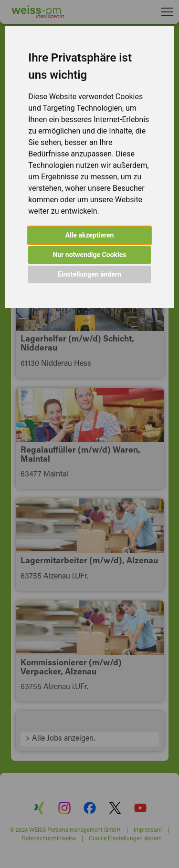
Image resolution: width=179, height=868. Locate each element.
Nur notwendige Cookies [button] (89, 255)
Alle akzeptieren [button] (90, 235)
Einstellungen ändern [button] (89, 274)
